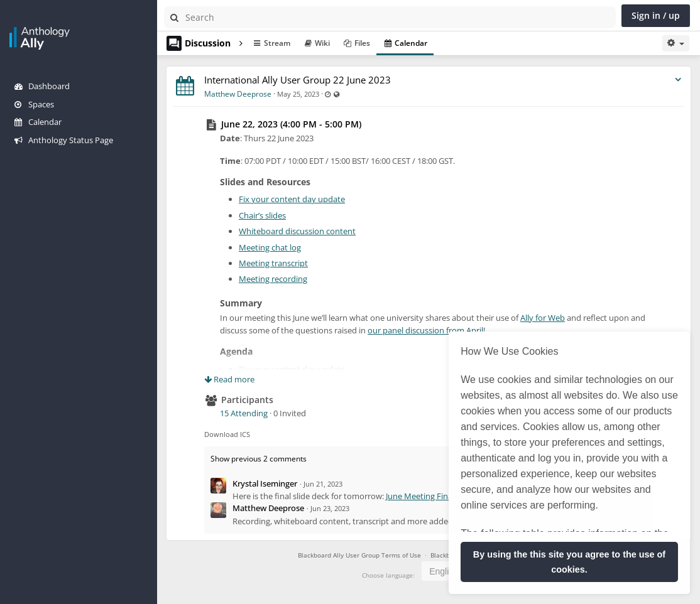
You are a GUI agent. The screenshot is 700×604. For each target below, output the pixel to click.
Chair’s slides (262, 215)
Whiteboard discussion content (297, 231)
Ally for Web (543, 318)
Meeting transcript (273, 263)
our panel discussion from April (425, 330)
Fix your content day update (292, 199)
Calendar (38, 122)
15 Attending (244, 413)
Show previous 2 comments (259, 459)
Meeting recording (273, 279)
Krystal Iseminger (265, 483)
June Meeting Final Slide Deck (440, 496)
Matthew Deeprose (238, 94)
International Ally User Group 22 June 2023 (298, 80)
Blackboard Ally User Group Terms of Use (359, 555)
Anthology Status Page (64, 140)
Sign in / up (656, 15)
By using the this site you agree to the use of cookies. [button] (569, 562)
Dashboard (42, 86)
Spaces (34, 104)
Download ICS (227, 434)
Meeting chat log (270, 247)
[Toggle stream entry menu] (678, 80)
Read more (229, 379)
